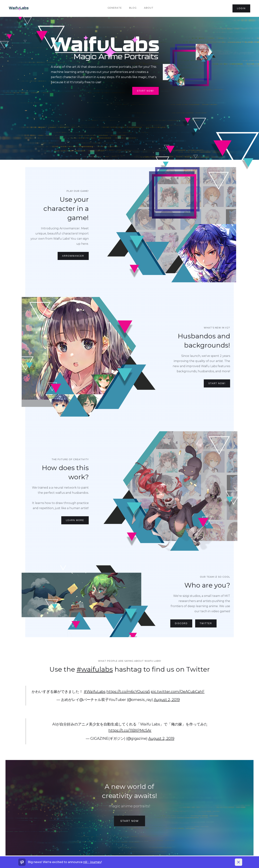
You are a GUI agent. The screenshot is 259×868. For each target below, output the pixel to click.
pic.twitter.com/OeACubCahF (178, 692)
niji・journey (92, 862)
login (241, 8)
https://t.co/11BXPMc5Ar (130, 730)
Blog (133, 8)
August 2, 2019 (167, 700)
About (149, 8)
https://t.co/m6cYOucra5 (128, 692)
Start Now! (145, 91)
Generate (115, 8)
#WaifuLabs (95, 692)
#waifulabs (95, 669)
